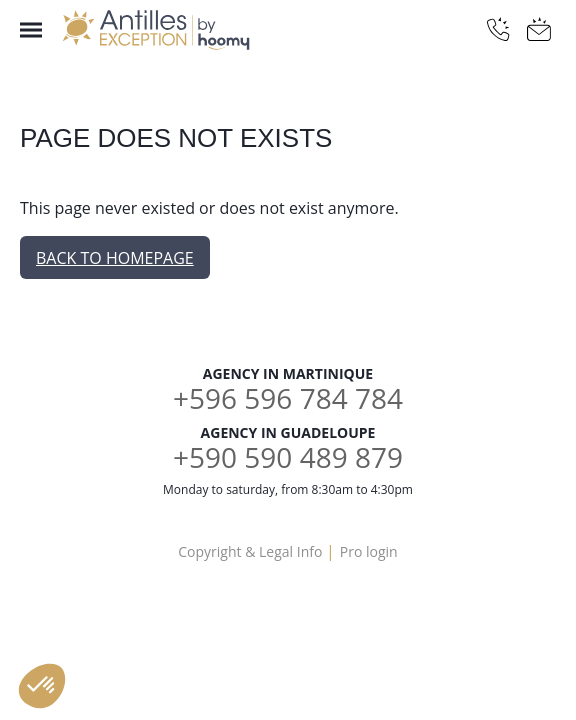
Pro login (369, 551)
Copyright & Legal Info (250, 551)
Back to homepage (115, 258)
